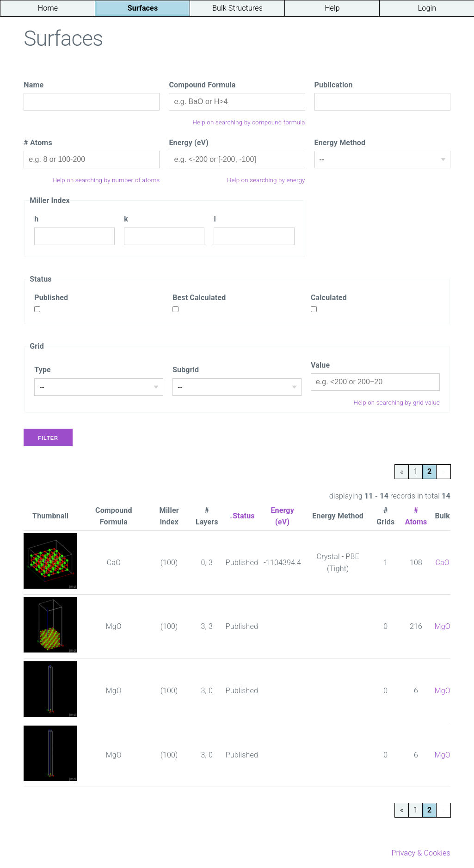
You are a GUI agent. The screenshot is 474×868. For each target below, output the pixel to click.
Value (320, 365)
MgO (443, 626)
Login (427, 8)
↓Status (242, 516)
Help (332, 8)
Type (43, 370)
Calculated (329, 298)
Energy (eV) (189, 143)
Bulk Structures (237, 8)
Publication (334, 85)
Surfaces (143, 8)
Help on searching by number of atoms (106, 180)
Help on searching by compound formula (249, 122)
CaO (443, 563)
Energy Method (340, 143)
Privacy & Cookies (421, 853)
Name (34, 85)
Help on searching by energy (266, 180)
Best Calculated (199, 298)
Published (51, 298)
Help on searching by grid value (396, 403)
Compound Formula (202, 85)
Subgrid (186, 370)
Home (48, 8)
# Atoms (38, 143)
